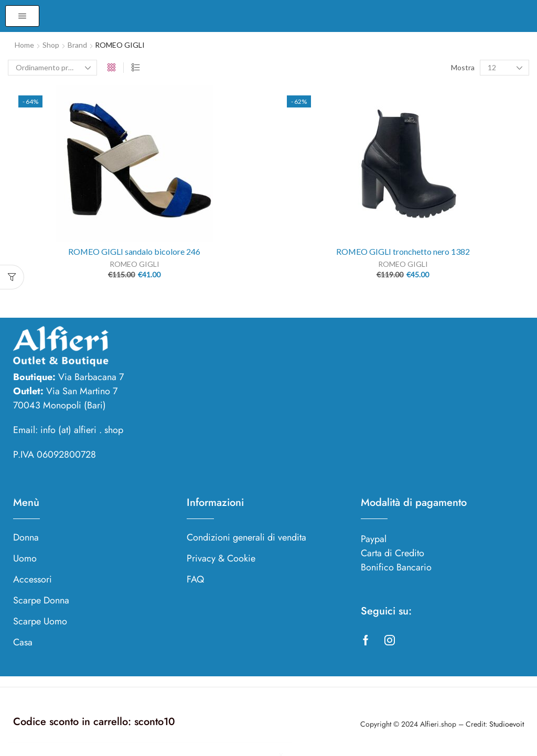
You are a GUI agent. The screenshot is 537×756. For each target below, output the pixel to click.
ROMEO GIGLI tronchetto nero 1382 (403, 251)
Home (24, 45)
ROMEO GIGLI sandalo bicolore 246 (134, 251)
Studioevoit (507, 724)
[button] (22, 16)
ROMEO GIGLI (135, 264)
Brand (77, 45)
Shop (51, 45)
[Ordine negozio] (52, 68)
